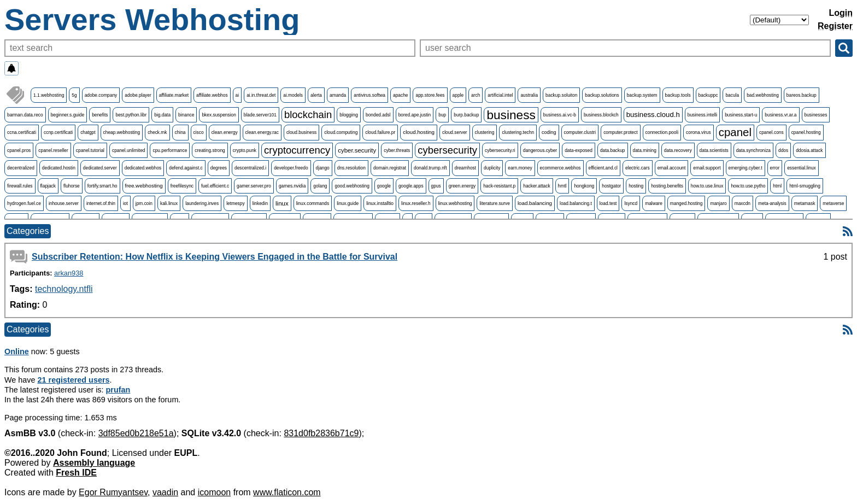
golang (320, 186)
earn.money (520, 168)
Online (17, 351)
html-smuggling (805, 186)
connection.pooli (662, 132)
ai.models (293, 95)
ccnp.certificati (58, 132)
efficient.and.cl (603, 168)
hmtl (562, 186)
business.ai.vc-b (560, 115)
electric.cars (638, 168)
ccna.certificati (22, 132)
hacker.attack (536, 186)
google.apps (411, 186)
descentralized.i (250, 168)
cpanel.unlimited (129, 150)
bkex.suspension (219, 115)
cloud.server (455, 132)
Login (841, 13)
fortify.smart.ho (102, 186)
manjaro (718, 203)
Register (835, 26)
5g (74, 95)
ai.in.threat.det (261, 95)
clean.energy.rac (262, 132)
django (323, 168)
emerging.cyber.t (746, 168)
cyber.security (357, 150)
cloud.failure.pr (380, 132)
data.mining (645, 150)
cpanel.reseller (53, 150)
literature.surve (494, 203)
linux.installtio (380, 203)
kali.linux (169, 203)
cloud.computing (341, 132)
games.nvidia (292, 186)
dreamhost (466, 168)
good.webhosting (352, 186)
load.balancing (535, 203)
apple (458, 95)
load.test (608, 203)
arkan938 (69, 273)
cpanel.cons (771, 132)
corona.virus (698, 132)
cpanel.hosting (806, 132)
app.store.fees (430, 95)
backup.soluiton (561, 95)
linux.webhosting (455, 203)
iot (125, 203)
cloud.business (301, 132)
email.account (672, 168)
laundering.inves (202, 203)
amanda (338, 95)
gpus (436, 186)
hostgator (611, 186)
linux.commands (313, 203)
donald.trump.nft (430, 168)
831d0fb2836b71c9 (321, 433)
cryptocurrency (297, 150)
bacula (732, 95)
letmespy (236, 203)
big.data (162, 115)
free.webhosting (144, 186)
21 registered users (74, 380)
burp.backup (466, 115)
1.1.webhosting (49, 95)
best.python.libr (131, 115)
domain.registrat (390, 168)
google (384, 186)
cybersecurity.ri (500, 150)
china (180, 132)
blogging (349, 115)
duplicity (492, 168)
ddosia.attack (809, 150)
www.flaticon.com (287, 492)
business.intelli (702, 115)
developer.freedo (291, 168)
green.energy (462, 186)
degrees (219, 168)
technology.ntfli (64, 289)
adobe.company (101, 95)
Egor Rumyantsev (113, 492)
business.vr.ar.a (780, 115)
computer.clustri (580, 132)
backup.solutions (602, 95)
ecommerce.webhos (560, 168)
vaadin (165, 492)
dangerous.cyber (540, 150)
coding (549, 132)
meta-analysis (772, 203)
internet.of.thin (101, 203)
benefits (100, 115)
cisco (199, 132)
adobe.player (138, 95)
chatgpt (88, 132)
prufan (118, 390)
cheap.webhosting (122, 132)
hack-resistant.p (499, 186)
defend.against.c (186, 168)
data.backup (613, 150)
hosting (636, 186)
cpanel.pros (19, 150)
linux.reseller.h (416, 203)
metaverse (833, 203)
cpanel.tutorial (90, 150)
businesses (816, 115)
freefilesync (182, 186)
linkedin (260, 203)
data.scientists (714, 150)
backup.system (642, 95)
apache (400, 95)
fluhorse (72, 186)
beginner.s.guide (67, 115)
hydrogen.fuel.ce (24, 203)
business (511, 115)
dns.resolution (351, 168)
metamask (805, 203)
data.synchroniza (753, 150)
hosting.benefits (667, 186)
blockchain (308, 115)
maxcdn (742, 203)
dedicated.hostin (59, 168)
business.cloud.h (653, 115)
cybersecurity (447, 150)
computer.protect (620, 132)
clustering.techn (518, 132)
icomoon (214, 492)
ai (237, 95)
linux (282, 203)
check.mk (157, 132)
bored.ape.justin (415, 115)
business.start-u (741, 115)
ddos (783, 150)
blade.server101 (260, 115)
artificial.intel (500, 95)
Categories (28, 231)
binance (186, 115)
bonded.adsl (378, 115)
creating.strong (210, 150)
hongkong (584, 186)
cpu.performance (170, 150)
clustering (485, 132)
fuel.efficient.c (215, 186)
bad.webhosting (763, 95)
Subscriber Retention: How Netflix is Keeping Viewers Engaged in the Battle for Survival (215, 257)
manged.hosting (686, 203)
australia (529, 95)
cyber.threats (397, 150)
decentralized (21, 168)
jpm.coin (144, 203)
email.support (707, 168)
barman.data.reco (25, 115)
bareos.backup (802, 95)
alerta (316, 95)
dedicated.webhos (143, 168)
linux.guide (348, 203)
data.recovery (678, 150)
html (777, 186)
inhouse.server (64, 203)
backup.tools (678, 95)
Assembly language (94, 463)
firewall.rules (20, 186)
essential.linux (802, 168)
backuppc (708, 95)
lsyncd (631, 203)
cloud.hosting (419, 132)
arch (476, 95)
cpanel (735, 132)
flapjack (48, 186)
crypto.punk (245, 150)
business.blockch (601, 115)
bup (442, 115)
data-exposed (579, 150)
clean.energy (225, 132)
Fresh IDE (76, 473)
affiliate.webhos (212, 95)
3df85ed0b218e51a (136, 433)
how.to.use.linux (707, 186)
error (775, 168)
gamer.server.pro (254, 186)
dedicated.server (100, 168)
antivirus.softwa (369, 95)
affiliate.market (174, 95)
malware (654, 203)
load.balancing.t (576, 203)
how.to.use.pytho (748, 186)
